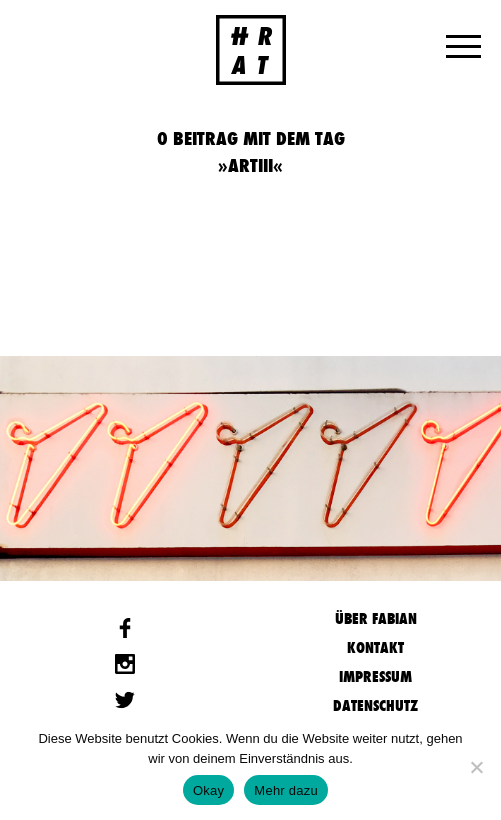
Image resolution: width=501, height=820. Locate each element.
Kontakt (375, 647)
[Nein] (476, 767)
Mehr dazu (286, 790)
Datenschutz (375, 705)
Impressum (375, 676)
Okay (208, 790)
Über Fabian (376, 618)
